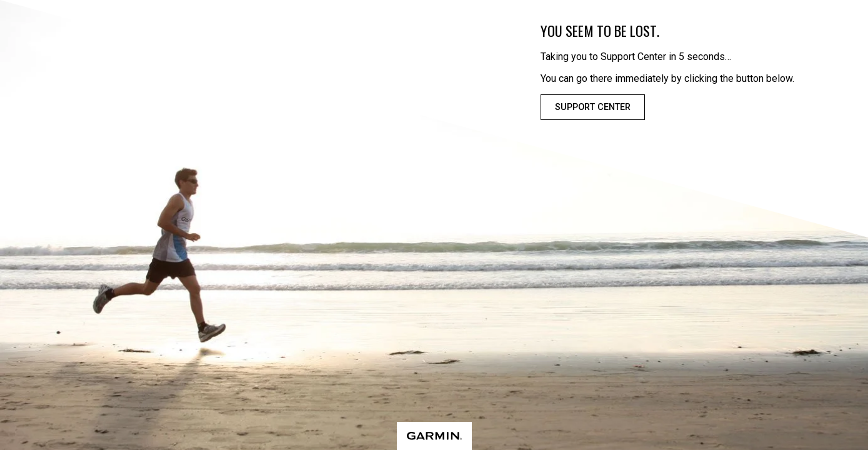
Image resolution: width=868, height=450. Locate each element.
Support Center (593, 107)
